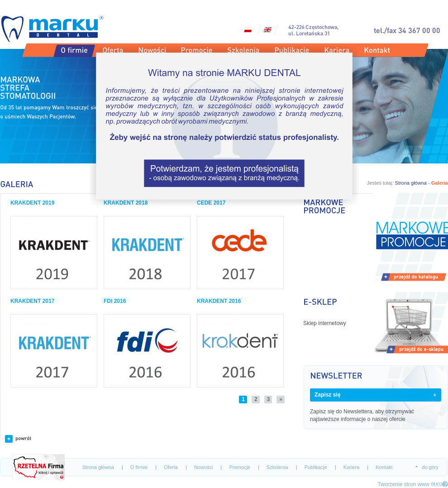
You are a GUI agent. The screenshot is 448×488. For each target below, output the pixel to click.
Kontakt (384, 467)
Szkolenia (277, 467)
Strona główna (98, 467)
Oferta (171, 467)
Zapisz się (327, 395)
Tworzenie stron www (404, 484)
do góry (430, 467)
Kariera (351, 467)
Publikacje (316, 467)
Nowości (204, 467)
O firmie (139, 467)
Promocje (239, 467)
